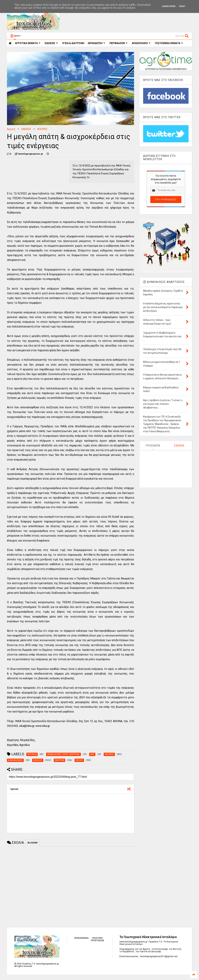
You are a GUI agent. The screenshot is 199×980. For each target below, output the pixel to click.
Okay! (182, 6)
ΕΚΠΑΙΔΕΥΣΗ (96, 43)
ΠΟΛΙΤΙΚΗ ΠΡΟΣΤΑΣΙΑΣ (98, 939)
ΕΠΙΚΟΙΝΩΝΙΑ (81, 938)
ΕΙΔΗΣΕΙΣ (51, 43)
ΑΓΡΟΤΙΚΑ (28, 43)
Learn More (169, 6)
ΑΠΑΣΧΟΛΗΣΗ (141, 43)
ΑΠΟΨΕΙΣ (42, 129)
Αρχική (11, 129)
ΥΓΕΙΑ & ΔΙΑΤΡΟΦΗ (73, 43)
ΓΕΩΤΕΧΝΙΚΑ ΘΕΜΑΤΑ (169, 43)
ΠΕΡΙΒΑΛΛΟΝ (118, 43)
